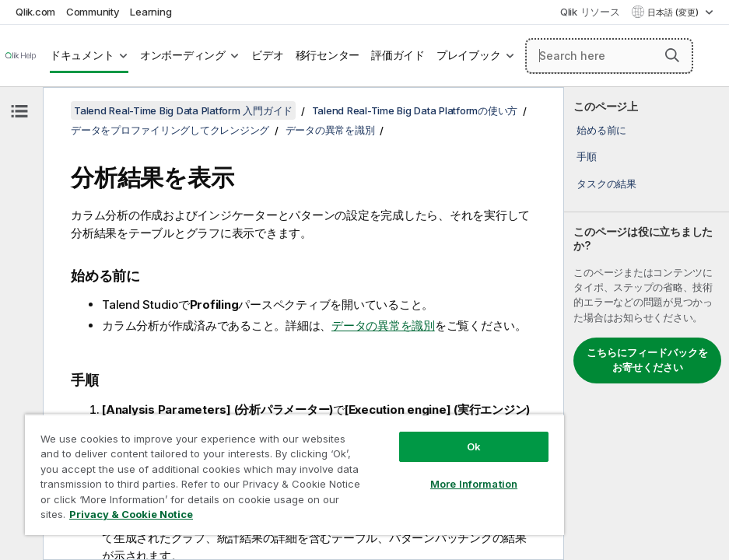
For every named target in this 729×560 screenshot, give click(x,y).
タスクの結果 (606, 184)
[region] (294, 474)
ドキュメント (82, 55)
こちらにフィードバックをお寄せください (647, 360)
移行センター (328, 55)
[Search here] (609, 56)
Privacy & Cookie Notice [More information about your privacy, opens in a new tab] (131, 514)
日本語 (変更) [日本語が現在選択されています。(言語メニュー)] (674, 12)
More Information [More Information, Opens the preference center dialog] (474, 484)
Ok (474, 446)
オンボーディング (183, 55)
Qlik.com (35, 12)
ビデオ (267, 55)
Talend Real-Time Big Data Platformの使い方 (415, 110)
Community (93, 12)
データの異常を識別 (330, 130)
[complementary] (647, 324)
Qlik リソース (590, 12)
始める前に (601, 130)
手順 (587, 156)
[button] (672, 55)
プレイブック (469, 55)
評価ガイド (398, 55)
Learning (151, 12)
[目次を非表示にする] (19, 111)
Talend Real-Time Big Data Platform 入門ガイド (183, 110)
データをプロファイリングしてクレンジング (170, 130)
